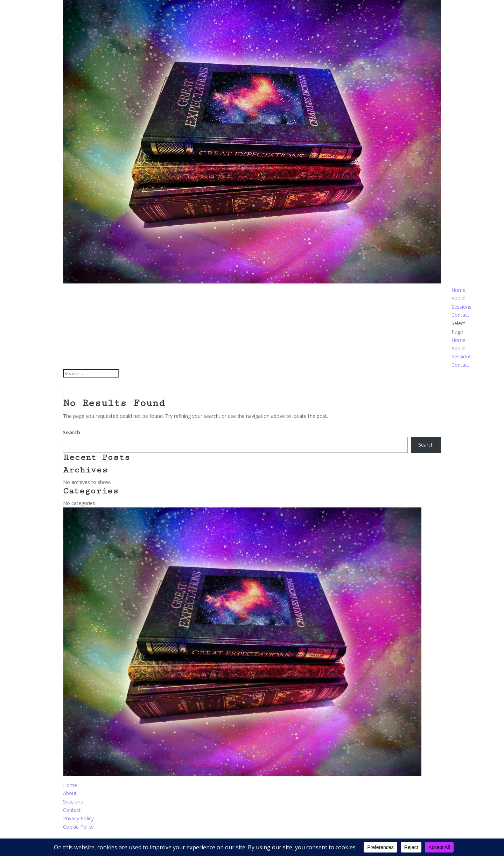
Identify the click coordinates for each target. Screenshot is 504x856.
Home (458, 290)
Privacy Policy (78, 818)
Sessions (461, 307)
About (458, 298)
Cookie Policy (78, 827)
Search (72, 432)
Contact (460, 315)
